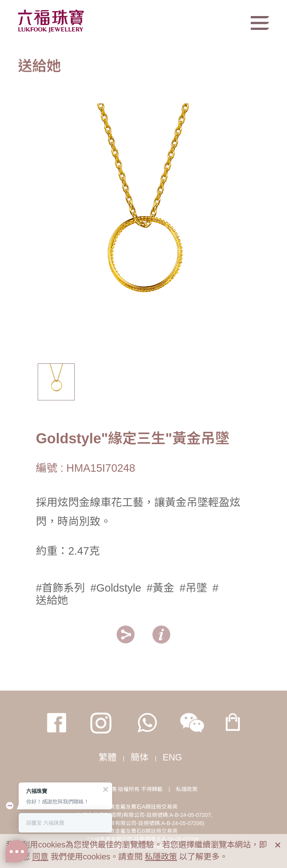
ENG (172, 757)
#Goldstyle (116, 588)
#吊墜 (193, 588)
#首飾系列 (60, 588)
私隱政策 (187, 789)
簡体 (140, 757)
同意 (40, 857)
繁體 (108, 757)
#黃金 (160, 588)
